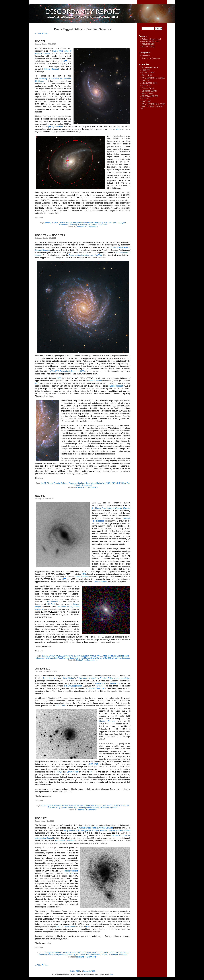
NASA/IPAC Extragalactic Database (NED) (67, 371)
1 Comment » (91, 810)
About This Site (148, 44)
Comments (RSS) (89, 971)
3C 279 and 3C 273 (150, 96)
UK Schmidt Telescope (121, 658)
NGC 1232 (110, 483)
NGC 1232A (121, 483)
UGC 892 (40, 496)
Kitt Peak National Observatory (67, 658)
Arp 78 (69, 223)
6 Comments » (91, 957)
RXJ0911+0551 (148, 73)
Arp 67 (99, 656)
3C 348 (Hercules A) (150, 67)
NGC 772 (40, 41)
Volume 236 (100, 683)
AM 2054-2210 (109, 806)
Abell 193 (146, 99)
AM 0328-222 (110, 953)
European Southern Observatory (82, 483)
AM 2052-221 (43, 669)
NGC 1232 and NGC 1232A (50, 235)
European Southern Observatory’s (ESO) (86, 255)
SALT (60, 772)
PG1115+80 (147, 75)
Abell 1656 (146, 86)
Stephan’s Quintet (149, 91)
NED (65, 61)
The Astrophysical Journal (88, 808)
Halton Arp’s (58, 51)
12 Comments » (92, 227)
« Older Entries (41, 34)
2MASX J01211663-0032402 (61, 656)
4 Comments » (91, 660)
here (112, 974)
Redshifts (80, 227)
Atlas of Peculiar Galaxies (83, 223)
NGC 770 (108, 223)
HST (92, 772)
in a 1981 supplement (73, 686)
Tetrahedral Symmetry (151, 58)
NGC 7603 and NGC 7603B (153, 104)
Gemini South (72, 772)
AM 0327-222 (98, 953)
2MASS (45, 656)
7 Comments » (91, 487)
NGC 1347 (100, 686)
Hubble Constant (51, 69)
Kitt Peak (51, 604)
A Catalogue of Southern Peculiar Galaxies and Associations (66, 806)
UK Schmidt (52, 602)
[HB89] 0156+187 (56, 127)
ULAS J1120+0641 (150, 83)
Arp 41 (43, 483)
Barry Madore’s (69, 678)
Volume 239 (115, 683)
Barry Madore (61, 808)
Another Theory (148, 47)
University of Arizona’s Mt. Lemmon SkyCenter (88, 225)
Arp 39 (119, 953)
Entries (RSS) (75, 971)
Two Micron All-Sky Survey (91, 658)
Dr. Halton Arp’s (116, 247)
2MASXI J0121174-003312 (85, 656)
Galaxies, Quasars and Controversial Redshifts (151, 40)
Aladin (119, 129)
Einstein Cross (148, 88)
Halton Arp (99, 223)
